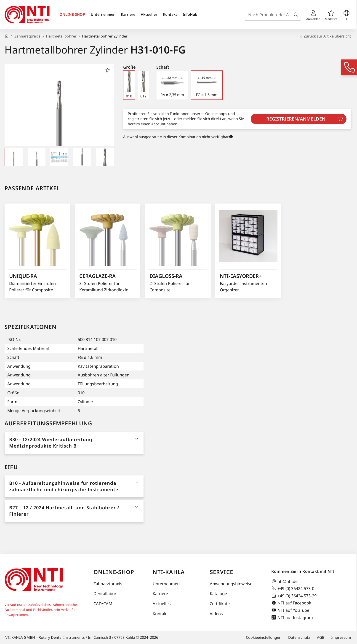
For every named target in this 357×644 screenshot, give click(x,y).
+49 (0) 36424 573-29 (294, 596)
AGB (321, 637)
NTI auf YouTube (290, 610)
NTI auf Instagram (292, 617)
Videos (216, 614)
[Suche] (297, 15)
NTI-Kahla (169, 572)
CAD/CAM (103, 604)
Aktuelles (149, 14)
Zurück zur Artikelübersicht (325, 36)
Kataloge (218, 593)
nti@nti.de (284, 581)
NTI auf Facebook (291, 603)
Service (221, 572)
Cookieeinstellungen (264, 637)
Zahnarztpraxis (108, 584)
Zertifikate (220, 604)
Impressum (341, 637)
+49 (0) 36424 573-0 (293, 588)
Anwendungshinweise (231, 584)
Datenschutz (299, 637)
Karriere (128, 14)
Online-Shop (114, 572)
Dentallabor (105, 593)
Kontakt (170, 14)
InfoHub (190, 14)
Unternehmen (103, 14)
